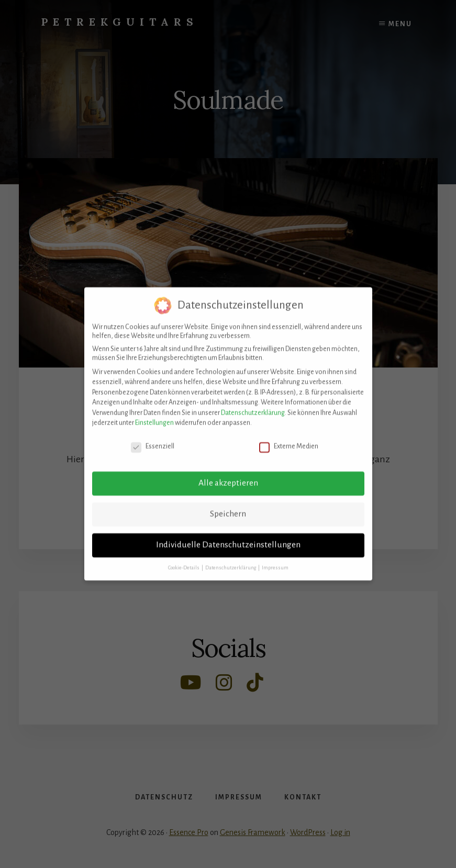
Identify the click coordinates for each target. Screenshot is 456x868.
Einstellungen (154, 415)
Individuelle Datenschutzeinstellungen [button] (228, 537)
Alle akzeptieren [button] (228, 475)
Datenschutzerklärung (253, 405)
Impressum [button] (275, 559)
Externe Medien (289, 438)
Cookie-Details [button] (184, 559)
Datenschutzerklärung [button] (231, 559)
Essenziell (153, 438)
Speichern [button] (228, 506)
